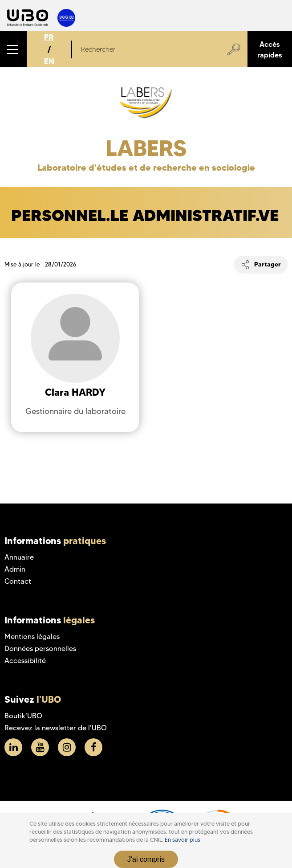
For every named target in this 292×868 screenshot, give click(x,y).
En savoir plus (182, 840)
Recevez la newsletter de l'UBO (56, 728)
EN (49, 61)
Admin (15, 569)
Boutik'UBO (23, 716)
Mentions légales (32, 637)
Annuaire (19, 557)
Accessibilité (25, 661)
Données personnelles (40, 649)
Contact (18, 581)
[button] (13, 49)
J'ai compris (146, 859)
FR (49, 37)
